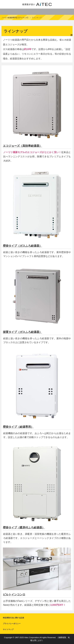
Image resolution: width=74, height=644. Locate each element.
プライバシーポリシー (12, 624)
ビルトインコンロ (14, 595)
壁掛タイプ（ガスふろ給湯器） (22, 246)
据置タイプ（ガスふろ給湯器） (22, 332)
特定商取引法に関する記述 (14, 618)
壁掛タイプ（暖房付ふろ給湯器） (24, 528)
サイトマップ (8, 629)
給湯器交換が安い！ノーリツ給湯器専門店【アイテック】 (37, 4)
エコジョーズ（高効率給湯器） (22, 146)
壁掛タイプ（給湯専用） (18, 427)
